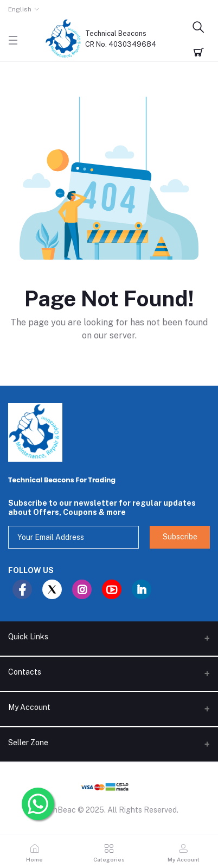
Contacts (25, 672)
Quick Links (28, 637)
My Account (29, 707)
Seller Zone (28, 743)
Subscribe (180, 537)
